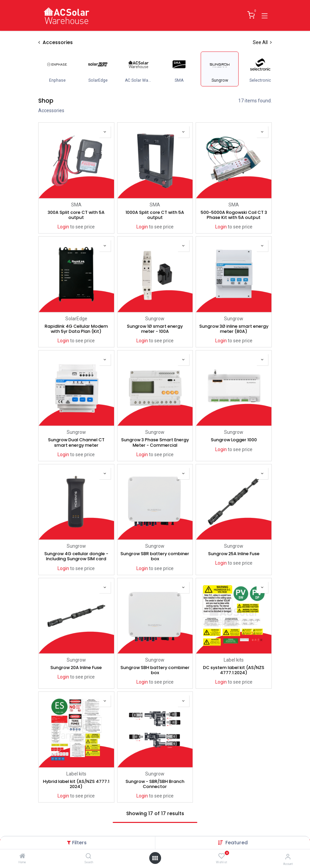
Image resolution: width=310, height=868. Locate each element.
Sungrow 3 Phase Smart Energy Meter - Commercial (155, 442)
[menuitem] (57, 69)
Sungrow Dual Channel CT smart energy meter (76, 442)
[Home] (22, 856)
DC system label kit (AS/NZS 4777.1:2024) (234, 670)
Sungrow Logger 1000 (234, 440)
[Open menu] (155, 858)
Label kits (234, 660)
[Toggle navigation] (265, 15)
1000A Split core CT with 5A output (155, 215)
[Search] (88, 856)
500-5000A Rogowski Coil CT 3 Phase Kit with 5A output (234, 215)
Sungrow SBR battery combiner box (155, 556)
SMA (76, 205)
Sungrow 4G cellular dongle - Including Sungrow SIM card (76, 556)
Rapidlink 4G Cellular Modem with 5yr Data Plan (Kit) (76, 328)
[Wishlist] (222, 856)
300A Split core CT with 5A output (76, 215)
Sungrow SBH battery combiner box (155, 670)
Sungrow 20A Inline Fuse (76, 668)
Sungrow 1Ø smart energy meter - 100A (155, 328)
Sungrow (155, 318)
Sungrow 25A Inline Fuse (234, 554)
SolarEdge (76, 318)
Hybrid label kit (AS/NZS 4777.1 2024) (76, 784)
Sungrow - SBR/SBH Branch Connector (155, 784)
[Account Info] (288, 857)
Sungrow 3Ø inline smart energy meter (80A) (234, 328)
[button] (237, 843)
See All (262, 42)
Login (63, 227)
